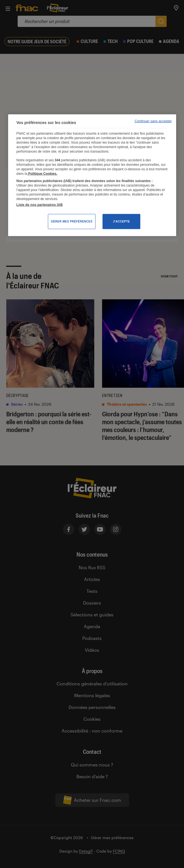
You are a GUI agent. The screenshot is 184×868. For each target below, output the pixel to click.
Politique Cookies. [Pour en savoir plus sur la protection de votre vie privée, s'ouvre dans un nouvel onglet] (42, 173)
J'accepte (122, 221)
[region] (92, 175)
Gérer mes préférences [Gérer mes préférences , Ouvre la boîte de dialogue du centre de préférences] (72, 221)
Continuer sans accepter (153, 121)
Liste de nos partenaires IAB (40, 205)
